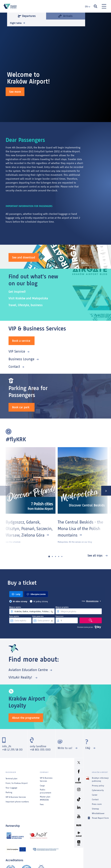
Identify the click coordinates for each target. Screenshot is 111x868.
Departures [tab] (27, 16)
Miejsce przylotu (62, 607)
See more (15, 92)
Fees (42, 804)
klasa (83, 601)
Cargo (42, 786)
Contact (14, 367)
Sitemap (95, 809)
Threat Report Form (100, 818)
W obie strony (20, 601)
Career (95, 795)
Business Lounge (21, 359)
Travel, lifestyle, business (26, 305)
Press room (97, 804)
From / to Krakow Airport (17, 783)
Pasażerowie (59, 616)
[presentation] (5, 491)
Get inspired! (17, 292)
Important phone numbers (17, 802)
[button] (49, 557)
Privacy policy (98, 786)
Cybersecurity (98, 790)
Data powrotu (38, 616)
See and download (24, 257)
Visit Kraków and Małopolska (28, 298)
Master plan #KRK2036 (45, 798)
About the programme (26, 718)
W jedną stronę (41, 601)
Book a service (21, 341)
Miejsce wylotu (15, 607)
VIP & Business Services (16, 797)
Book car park (21, 407)
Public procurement (46, 791)
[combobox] (87, 7)
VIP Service (17, 351)
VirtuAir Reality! (21, 677)
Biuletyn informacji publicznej (100, 779)
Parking (9, 792)
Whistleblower (98, 813)
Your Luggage (11, 788)
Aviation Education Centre (28, 670)
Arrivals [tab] (65, 16)
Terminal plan (11, 779)
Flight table (16, 23)
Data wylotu (14, 616)
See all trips (95, 555)
